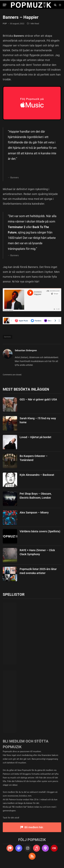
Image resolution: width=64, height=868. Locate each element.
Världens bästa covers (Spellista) (40, 531)
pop (5, 24)
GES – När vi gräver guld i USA (38, 399)
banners (8, 337)
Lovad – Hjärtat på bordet (35, 437)
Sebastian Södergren (26, 350)
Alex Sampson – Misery (34, 512)
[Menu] (5, 5)
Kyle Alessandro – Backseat (37, 475)
